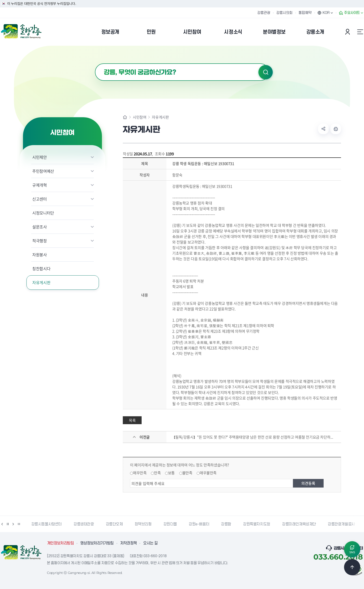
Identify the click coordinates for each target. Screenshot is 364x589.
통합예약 (305, 13)
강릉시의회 (284, 13)
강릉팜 (226, 524)
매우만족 (140, 473)
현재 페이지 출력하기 (336, 129)
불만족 (187, 473)
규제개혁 (40, 185)
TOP (352, 567)
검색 (266, 72)
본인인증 (348, 32)
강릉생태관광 (84, 524)
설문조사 (40, 227)
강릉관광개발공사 (341, 524)
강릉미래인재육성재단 (299, 524)
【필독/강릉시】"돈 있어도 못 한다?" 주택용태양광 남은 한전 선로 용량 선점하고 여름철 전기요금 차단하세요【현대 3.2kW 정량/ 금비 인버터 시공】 (253, 437)
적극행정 (40, 241)
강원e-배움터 (199, 524)
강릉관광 (264, 13)
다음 (13, 524)
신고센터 (40, 199)
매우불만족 (208, 473)
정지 (8, 524)
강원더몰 (170, 524)
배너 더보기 (19, 524)
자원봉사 (40, 255)
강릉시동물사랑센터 (47, 524)
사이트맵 (360, 32)
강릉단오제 (114, 524)
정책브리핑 (143, 524)
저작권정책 (129, 543)
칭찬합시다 (41, 268)
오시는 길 (150, 543)
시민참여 (140, 117)
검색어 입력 (95, 63)
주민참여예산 (43, 171)
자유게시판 (41, 282)
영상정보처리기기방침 (97, 543)
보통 (171, 473)
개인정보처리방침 (60, 543)
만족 (157, 473)
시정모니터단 (43, 213)
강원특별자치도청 (257, 524)
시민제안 (40, 157)
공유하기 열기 (323, 129)
